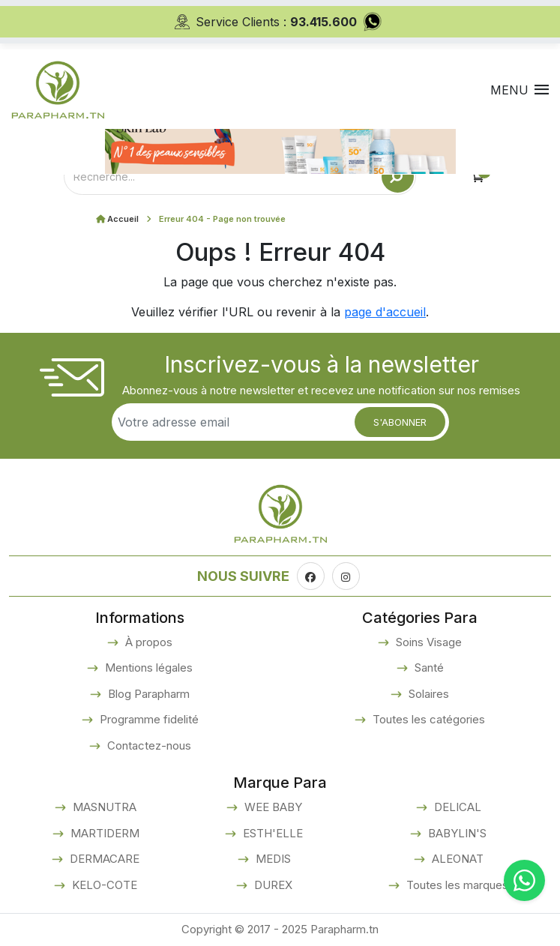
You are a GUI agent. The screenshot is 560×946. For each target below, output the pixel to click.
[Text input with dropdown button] (223, 177)
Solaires (427, 694)
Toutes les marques (456, 885)
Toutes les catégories (427, 719)
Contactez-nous (148, 745)
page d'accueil (385, 312)
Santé (428, 668)
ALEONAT (456, 859)
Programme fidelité (148, 719)
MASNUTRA (103, 807)
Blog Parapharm (147, 694)
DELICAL (456, 807)
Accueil (123, 219)
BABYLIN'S (456, 833)
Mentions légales (147, 668)
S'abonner (400, 422)
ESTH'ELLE (271, 833)
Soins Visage (427, 642)
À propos (147, 642)
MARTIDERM (103, 833)
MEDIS (272, 859)
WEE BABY (272, 807)
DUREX (272, 885)
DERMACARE (103, 859)
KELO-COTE (103, 885)
